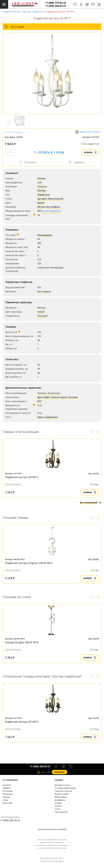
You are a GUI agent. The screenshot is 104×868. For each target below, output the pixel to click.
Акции (5, 800)
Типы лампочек (61, 812)
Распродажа (8, 794)
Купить (90, 152)
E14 (39, 259)
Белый (41, 203)
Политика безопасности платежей (52, 829)
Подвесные (38, 12)
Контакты (7, 785)
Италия (17, 132)
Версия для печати (87, 132)
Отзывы (58, 803)
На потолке (54, 393)
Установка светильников (65, 788)
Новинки (6, 797)
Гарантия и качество (63, 791)
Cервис (59, 780)
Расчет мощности (51, 211)
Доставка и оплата (62, 785)
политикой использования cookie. (53, 848)
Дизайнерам (60, 800)
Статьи (58, 809)
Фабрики (6, 788)
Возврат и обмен (62, 794)
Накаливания (45, 235)
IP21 (40, 401)
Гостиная (73, 397)
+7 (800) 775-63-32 (56, 3)
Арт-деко (42, 199)
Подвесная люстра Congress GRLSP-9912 (29, 563)
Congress (42, 186)
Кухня (64, 397)
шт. (41, 772)
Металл (41, 207)
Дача (40, 397)
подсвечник (51, 417)
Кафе (46, 397)
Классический (56, 199)
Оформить (59, 772)
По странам (8, 791)
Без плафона (53, 207)
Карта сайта (8, 803)
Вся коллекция (91, 503)
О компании (10, 780)
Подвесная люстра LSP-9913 (21, 477)
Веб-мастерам (61, 797)
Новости (58, 806)
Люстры (27, 12)
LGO (7, 132)
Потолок (42, 393)
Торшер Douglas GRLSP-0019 (22, 642)
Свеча (41, 417)
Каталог (17, 12)
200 (39, 243)
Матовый (42, 316)
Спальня (55, 397)
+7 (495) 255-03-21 (56, 6)
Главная (7, 12)
